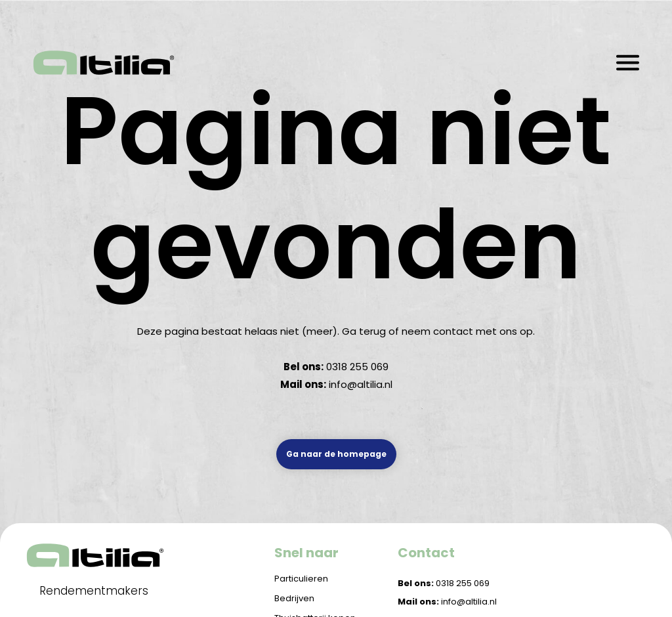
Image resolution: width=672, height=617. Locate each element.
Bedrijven (294, 598)
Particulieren (301, 579)
